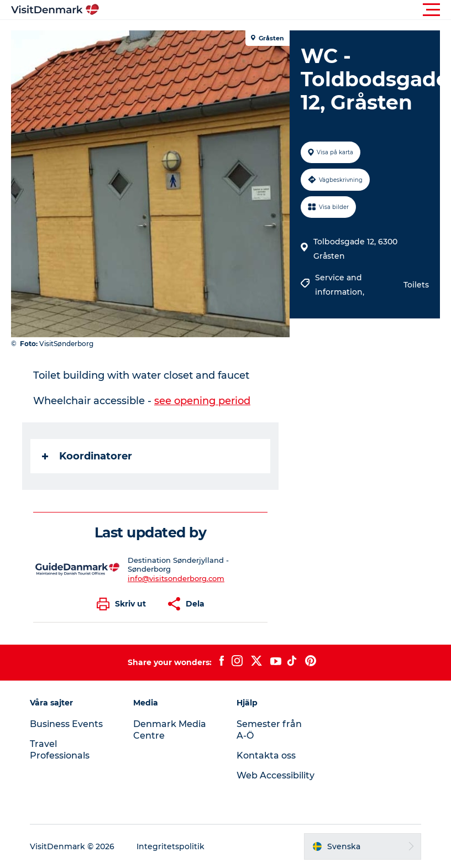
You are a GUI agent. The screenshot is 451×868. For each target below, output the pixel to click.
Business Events (66, 724)
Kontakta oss (266, 755)
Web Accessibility (276, 775)
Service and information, (341, 285)
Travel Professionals (60, 750)
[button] (275, 10)
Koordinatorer (87, 456)
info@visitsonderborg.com (176, 578)
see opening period (202, 401)
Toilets (416, 285)
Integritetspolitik (171, 846)
